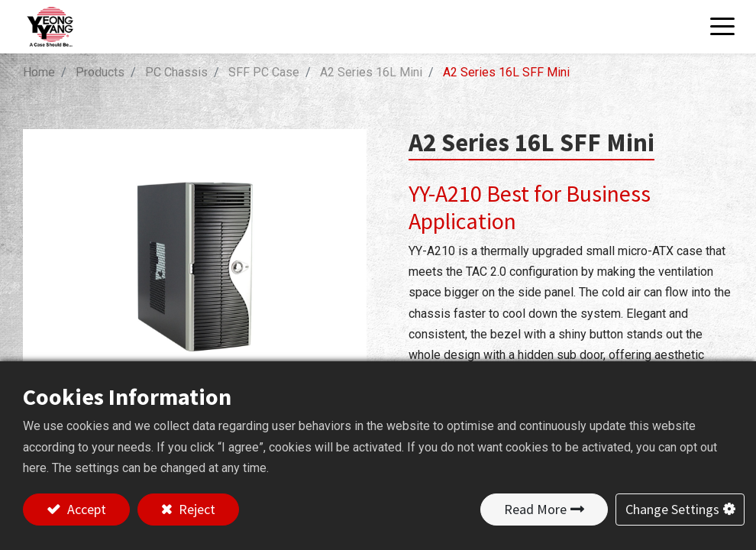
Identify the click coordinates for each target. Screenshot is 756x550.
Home (39, 72)
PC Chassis (176, 72)
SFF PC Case (264, 72)
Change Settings (672, 509)
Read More (535, 509)
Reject (195, 509)
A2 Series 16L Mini (371, 72)
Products (100, 72)
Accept (85, 509)
